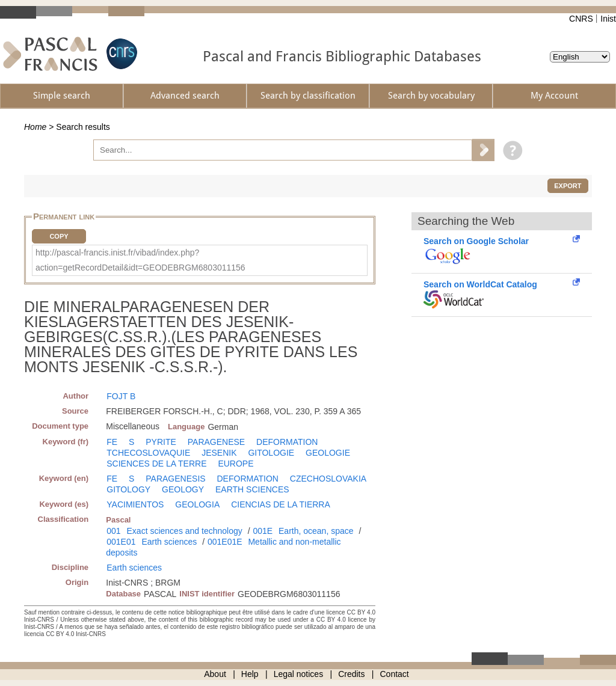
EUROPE (236, 464)
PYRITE (161, 442)
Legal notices (299, 674)
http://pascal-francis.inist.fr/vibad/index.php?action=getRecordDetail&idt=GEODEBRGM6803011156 (140, 260)
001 (113, 531)
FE (112, 442)
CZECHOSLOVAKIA (328, 479)
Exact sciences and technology (185, 531)
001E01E (225, 542)
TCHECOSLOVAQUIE (148, 453)
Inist (608, 19)
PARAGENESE (216, 442)
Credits (351, 674)
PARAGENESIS (175, 479)
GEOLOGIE (328, 453)
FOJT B (121, 396)
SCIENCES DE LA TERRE (156, 464)
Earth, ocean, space (316, 531)
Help (250, 674)
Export (568, 186)
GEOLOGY (183, 489)
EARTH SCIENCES (252, 489)
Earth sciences (169, 542)
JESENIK (219, 453)
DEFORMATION (287, 442)
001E (263, 531)
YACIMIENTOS (135, 504)
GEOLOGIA (197, 504)
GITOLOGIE (271, 453)
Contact (395, 674)
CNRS (581, 19)
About (215, 674)
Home (35, 127)
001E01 (121, 542)
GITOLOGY (128, 489)
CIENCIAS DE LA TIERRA (281, 504)
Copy (59, 236)
